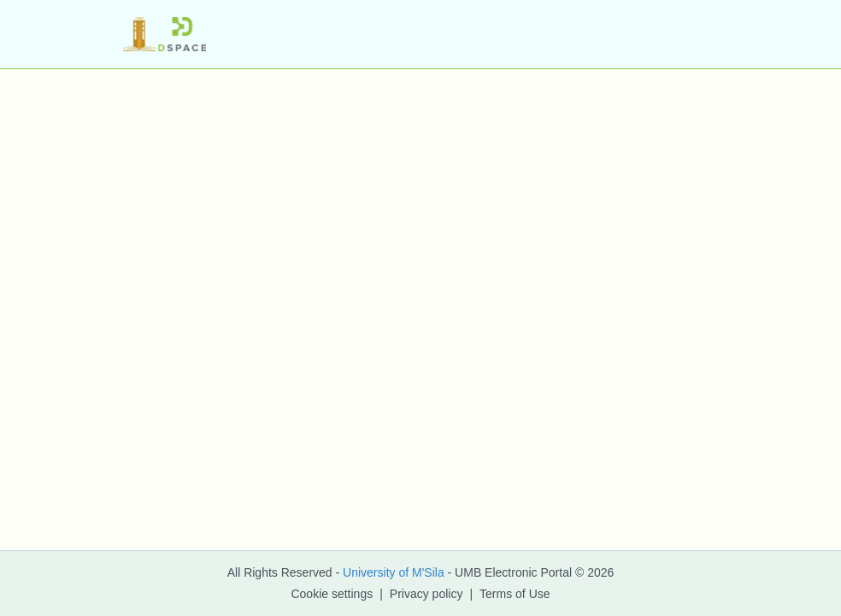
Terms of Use (515, 594)
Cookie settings (332, 594)
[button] (165, 34)
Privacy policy (426, 594)
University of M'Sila (394, 572)
